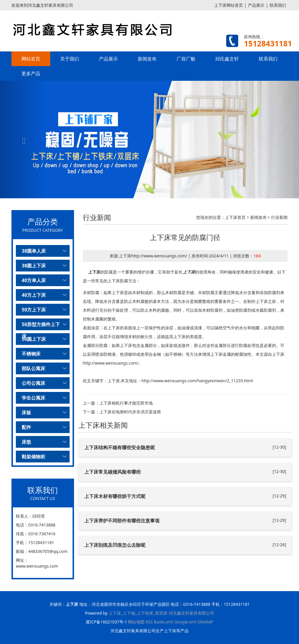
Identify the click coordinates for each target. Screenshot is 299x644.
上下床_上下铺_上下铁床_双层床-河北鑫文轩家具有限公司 (161, 613)
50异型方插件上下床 (41, 326)
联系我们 (278, 5)
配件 (26, 427)
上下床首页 (235, 217)
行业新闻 (279, 217)
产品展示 (256, 5)
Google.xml (185, 622)
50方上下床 (34, 310)
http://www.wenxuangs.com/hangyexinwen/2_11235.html (197, 381)
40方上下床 (34, 295)
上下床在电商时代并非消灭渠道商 (130, 412)
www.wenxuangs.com (37, 566)
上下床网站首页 (229, 5)
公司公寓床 (33, 383)
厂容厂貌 (186, 59)
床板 (26, 412)
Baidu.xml (164, 622)
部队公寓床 (33, 368)
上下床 (94, 272)
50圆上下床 (34, 339)
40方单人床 (34, 280)
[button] (22, 140)
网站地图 (136, 622)
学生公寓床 (33, 398)
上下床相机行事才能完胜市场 (126, 403)
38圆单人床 (34, 251)
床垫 (26, 442)
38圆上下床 (34, 266)
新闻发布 (147, 59)
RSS (149, 622)
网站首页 (31, 59)
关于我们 (70, 59)
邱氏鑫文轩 (227, 59)
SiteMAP (205, 622)
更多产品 (31, 73)
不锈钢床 (31, 354)
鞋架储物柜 (33, 457)
